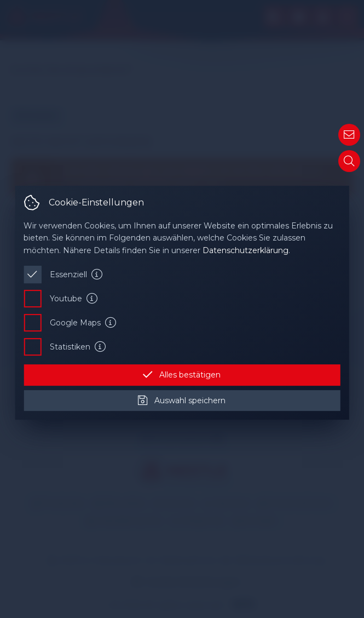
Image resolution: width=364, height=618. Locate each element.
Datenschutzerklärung (245, 250)
